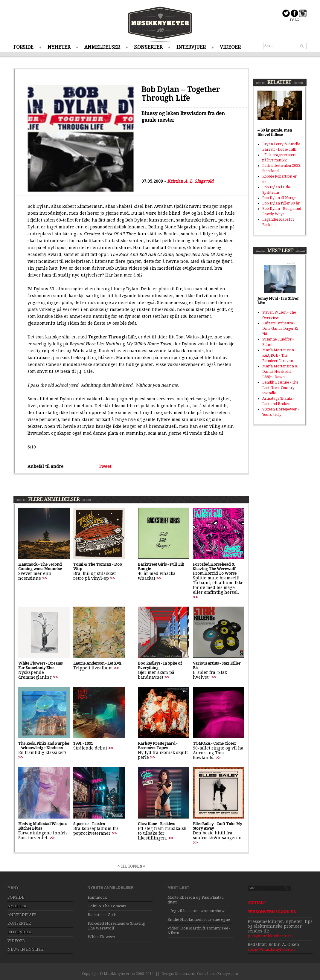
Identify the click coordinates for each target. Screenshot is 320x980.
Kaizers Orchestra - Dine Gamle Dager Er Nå (281, 329)
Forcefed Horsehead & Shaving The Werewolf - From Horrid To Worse (215, 569)
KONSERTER (148, 47)
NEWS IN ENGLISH (26, 949)
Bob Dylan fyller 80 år (281, 203)
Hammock (97, 897)
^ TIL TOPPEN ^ (131, 866)
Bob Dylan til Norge (279, 198)
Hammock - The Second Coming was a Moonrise (40, 567)
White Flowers (101, 937)
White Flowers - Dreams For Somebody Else (40, 665)
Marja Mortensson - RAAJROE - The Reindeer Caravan (279, 355)
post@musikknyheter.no (270, 936)
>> (45, 578)
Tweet (105, 466)
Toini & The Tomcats (107, 906)
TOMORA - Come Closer (215, 743)
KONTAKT (257, 902)
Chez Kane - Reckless (156, 824)
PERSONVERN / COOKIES (272, 912)
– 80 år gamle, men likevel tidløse (275, 132)
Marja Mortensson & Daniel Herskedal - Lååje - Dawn (280, 372)
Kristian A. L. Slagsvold (190, 181)
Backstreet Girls (102, 915)
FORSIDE (23, 47)
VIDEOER (230, 47)
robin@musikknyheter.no (272, 949)
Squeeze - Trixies (89, 824)
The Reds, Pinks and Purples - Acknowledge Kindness (44, 746)
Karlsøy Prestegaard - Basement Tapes (158, 746)
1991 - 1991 (83, 743)
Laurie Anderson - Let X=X (97, 663)
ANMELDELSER (102, 47)
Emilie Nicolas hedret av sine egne (199, 919)
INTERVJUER (191, 47)
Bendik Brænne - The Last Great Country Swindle (280, 388)
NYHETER (59, 47)
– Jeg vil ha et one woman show (196, 911)
